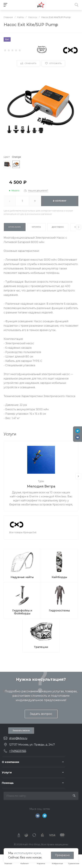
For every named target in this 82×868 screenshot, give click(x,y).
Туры (41, 481)
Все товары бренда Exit (23, 532)
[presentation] (79, 227)
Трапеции (41, 647)
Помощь (8, 783)
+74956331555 (18, 751)
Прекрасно (62, 855)
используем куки (27, 853)
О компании (11, 762)
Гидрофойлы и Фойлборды (22, 612)
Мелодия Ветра (41, 486)
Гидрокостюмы (59, 611)
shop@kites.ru (18, 738)
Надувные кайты (22, 577)
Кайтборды (59, 577)
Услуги (7, 772)
